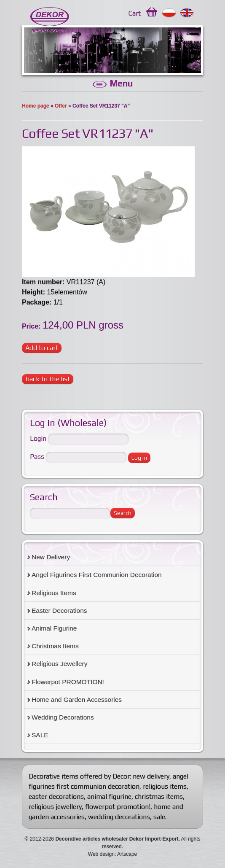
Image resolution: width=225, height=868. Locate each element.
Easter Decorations (59, 611)
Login (38, 439)
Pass (37, 457)
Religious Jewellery (59, 664)
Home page (36, 106)
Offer (61, 106)
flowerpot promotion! (118, 807)
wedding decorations (119, 817)
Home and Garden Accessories (77, 700)
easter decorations (56, 797)
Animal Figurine (54, 628)
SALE (40, 735)
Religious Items (54, 593)
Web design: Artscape (113, 854)
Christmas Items (55, 646)
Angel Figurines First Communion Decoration (97, 575)
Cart (135, 13)
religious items (165, 786)
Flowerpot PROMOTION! (68, 682)
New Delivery (51, 557)
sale (159, 817)
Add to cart (42, 348)
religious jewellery (55, 807)
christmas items (159, 797)
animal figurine (109, 797)
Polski (169, 13)
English (187, 13)
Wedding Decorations (63, 717)
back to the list (48, 379)
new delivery (151, 776)
